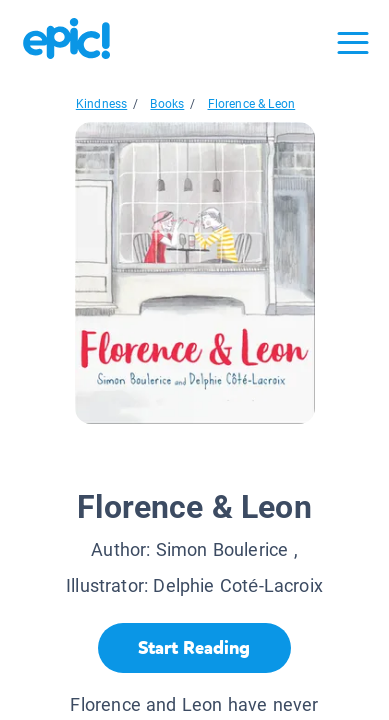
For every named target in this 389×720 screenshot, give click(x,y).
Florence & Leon (252, 104)
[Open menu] (353, 43)
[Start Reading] (194, 648)
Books (167, 104)
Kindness (101, 104)
